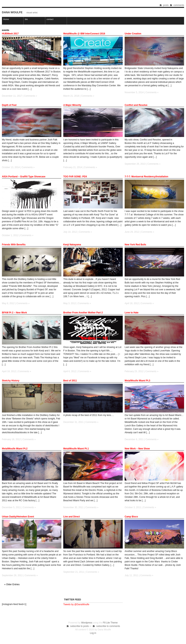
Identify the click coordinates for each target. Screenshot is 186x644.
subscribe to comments (108, 626)
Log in (93, 633)
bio (26, 19)
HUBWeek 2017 (10, 34)
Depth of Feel (9, 105)
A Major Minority (72, 105)
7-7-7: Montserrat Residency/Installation (146, 177)
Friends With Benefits (14, 245)
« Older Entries (12, 585)
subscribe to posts (79, 626)
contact (50, 19)
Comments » (30, 96)
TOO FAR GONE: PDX (75, 177)
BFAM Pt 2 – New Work (14, 313)
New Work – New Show (137, 449)
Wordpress (87, 623)
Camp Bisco (131, 517)
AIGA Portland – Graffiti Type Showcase (24, 177)
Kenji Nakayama (72, 245)
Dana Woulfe (12, 12)
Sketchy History (11, 381)
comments (179, 5)
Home (6, 19)
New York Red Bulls (135, 245)
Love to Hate (132, 313)
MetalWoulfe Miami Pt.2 (15, 449)
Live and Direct (72, 517)
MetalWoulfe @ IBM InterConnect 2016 (84, 34)
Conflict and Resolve (136, 105)
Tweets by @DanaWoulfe (76, 604)
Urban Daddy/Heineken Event (18, 517)
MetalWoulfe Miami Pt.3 (137, 381)
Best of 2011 (70, 381)
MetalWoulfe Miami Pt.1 (76, 449)
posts (166, 5)
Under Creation (133, 34)
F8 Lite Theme (110, 623)
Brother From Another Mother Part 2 (83, 313)
